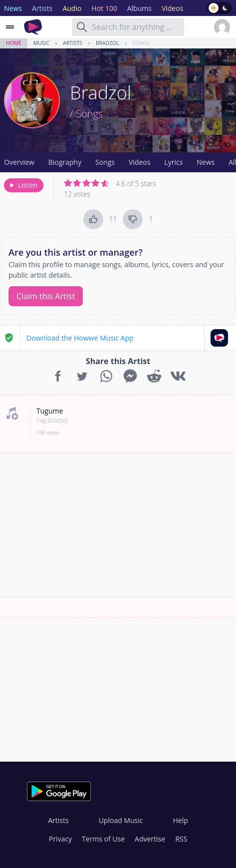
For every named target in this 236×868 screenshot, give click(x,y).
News (206, 162)
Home (14, 43)
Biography (65, 162)
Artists (73, 43)
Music (41, 43)
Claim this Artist (46, 296)
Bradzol (108, 43)
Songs (141, 43)
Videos (139, 162)
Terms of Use (103, 839)
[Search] (82, 27)
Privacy (60, 839)
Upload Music (121, 820)
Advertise (150, 839)
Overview (19, 162)
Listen (23, 185)
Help (180, 820)
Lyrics (173, 162)
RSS (181, 839)
